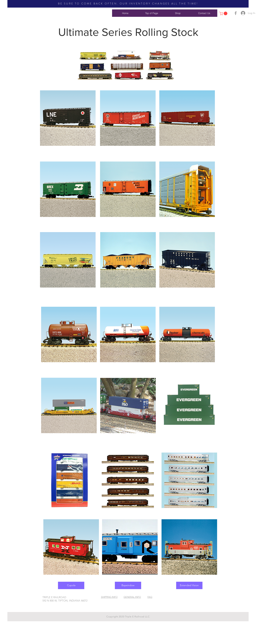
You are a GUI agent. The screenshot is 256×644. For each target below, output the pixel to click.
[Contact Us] (204, 13)
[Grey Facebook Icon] (236, 13)
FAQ (150, 597)
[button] (224, 13)
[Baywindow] (128, 585)
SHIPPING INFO (109, 597)
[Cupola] (71, 585)
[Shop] (178, 13)
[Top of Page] (152, 13)
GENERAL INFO (132, 597)
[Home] (125, 13)
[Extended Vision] (189, 585)
